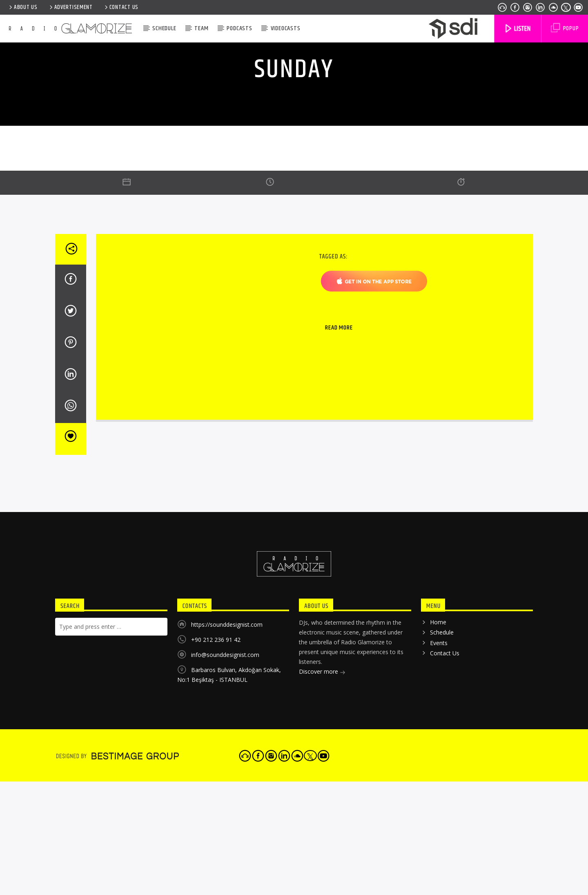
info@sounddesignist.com (225, 884)
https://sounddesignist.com (227, 854)
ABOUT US (23, 7)
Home (438, 852)
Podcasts (239, 28)
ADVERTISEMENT (70, 7)
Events (439, 872)
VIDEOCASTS (286, 28)
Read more (339, 557)
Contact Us (121, 7)
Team (201, 28)
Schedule (164, 28)
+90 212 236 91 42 (216, 869)
